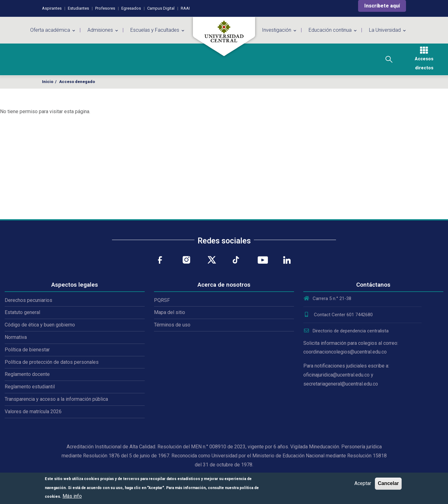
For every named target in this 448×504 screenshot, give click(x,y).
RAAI (185, 8)
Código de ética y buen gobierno (40, 325)
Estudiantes (78, 8)
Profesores (105, 8)
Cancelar (388, 483)
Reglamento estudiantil (30, 387)
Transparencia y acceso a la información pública (56, 399)
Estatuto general (22, 312)
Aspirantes (52, 8)
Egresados (131, 8)
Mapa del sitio (170, 312)
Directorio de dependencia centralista (346, 331)
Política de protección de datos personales (52, 362)
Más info (72, 496)
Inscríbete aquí (382, 6)
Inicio (48, 82)
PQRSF (162, 300)
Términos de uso (172, 325)
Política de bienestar (27, 350)
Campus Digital (161, 8)
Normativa (16, 337)
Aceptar (363, 483)
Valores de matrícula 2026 (33, 412)
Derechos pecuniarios (28, 300)
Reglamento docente (27, 374)
